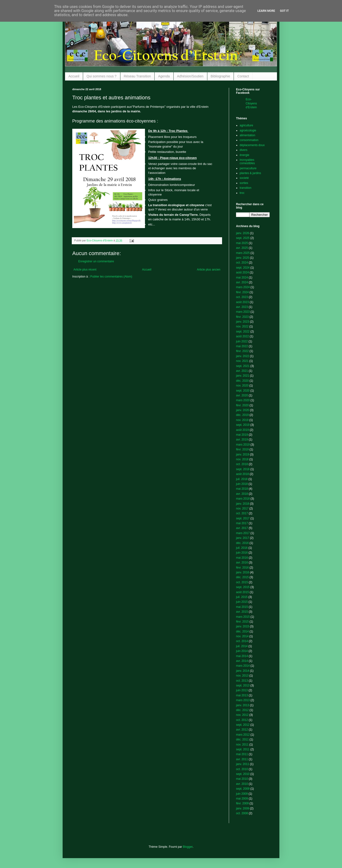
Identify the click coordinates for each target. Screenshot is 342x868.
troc (242, 193)
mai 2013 (242, 695)
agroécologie (248, 130)
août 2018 (242, 474)
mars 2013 (243, 700)
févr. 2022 (242, 351)
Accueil (74, 76)
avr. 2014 (242, 661)
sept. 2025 (243, 238)
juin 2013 (242, 690)
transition (246, 188)
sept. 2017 (243, 518)
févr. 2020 (242, 405)
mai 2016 (242, 558)
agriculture (246, 125)
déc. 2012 (242, 710)
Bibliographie (220, 76)
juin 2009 (242, 794)
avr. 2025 (242, 248)
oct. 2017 (242, 513)
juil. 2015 (242, 597)
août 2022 (242, 336)
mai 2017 (242, 523)
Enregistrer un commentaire (96, 261)
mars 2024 (243, 287)
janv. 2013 (243, 705)
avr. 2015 (242, 612)
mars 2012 (243, 735)
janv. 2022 (243, 356)
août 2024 (242, 272)
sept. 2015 (243, 587)
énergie (244, 155)
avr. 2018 (242, 494)
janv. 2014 (243, 671)
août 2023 (242, 302)
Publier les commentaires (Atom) (111, 277)
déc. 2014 (242, 631)
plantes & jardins (250, 173)
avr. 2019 (242, 440)
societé (244, 178)
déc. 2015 (242, 577)
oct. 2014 (242, 641)
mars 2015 (243, 617)
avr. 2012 (242, 730)
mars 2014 (243, 666)
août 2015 (242, 592)
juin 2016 (242, 553)
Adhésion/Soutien (190, 76)
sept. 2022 (243, 332)
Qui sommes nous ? (102, 76)
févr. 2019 (242, 449)
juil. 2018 (242, 479)
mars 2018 (243, 499)
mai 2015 (242, 607)
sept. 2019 (243, 425)
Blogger (188, 847)
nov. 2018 (242, 459)
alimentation (247, 135)
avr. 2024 (242, 282)
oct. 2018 (242, 464)
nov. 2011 (242, 745)
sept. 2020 (243, 391)
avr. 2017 (242, 528)
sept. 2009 (243, 789)
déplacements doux (252, 145)
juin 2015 (242, 602)
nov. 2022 (242, 326)
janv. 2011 (243, 764)
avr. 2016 (242, 563)
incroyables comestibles (247, 162)
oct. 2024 (242, 263)
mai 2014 (242, 656)
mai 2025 (242, 243)
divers (243, 150)
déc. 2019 (242, 415)
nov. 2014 (242, 636)
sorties (244, 183)
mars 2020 (243, 400)
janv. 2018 (243, 504)
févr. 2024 (242, 292)
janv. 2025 (243, 258)
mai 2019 (242, 435)
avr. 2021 (242, 371)
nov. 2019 (242, 420)
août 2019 (242, 430)
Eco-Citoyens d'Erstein (251, 103)
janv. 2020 (243, 410)
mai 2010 (242, 779)
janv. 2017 (243, 538)
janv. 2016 (243, 572)
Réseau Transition (137, 76)
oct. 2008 (242, 813)
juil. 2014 (242, 646)
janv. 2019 (243, 454)
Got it (284, 11)
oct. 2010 (242, 769)
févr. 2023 (242, 317)
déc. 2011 (242, 739)
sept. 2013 (243, 685)
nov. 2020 (242, 386)
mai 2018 (242, 489)
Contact (243, 76)
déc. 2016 (242, 543)
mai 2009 (242, 799)
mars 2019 (243, 445)
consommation (249, 140)
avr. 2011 (242, 759)
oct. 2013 (242, 681)
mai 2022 (242, 346)
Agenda (164, 76)
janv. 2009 (243, 808)
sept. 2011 (243, 749)
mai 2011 (242, 754)
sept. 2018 (243, 469)
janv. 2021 (243, 376)
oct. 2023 (242, 297)
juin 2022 (242, 341)
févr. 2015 (242, 622)
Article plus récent (85, 270)
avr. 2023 (242, 307)
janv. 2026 (243, 233)
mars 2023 (243, 312)
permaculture (248, 168)
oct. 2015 (242, 582)
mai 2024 (242, 278)
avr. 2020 (242, 395)
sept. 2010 (243, 774)
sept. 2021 (243, 366)
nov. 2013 (242, 676)
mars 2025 (243, 253)
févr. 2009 (242, 803)
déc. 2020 (242, 381)
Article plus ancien (209, 270)
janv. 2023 (243, 322)
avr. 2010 (242, 784)
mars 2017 (243, 533)
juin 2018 (242, 484)
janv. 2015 (243, 626)
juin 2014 (242, 651)
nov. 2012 (242, 715)
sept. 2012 (243, 725)
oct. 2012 (242, 720)
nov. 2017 (242, 509)
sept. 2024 (243, 268)
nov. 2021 (242, 361)
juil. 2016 (242, 548)
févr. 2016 (242, 568)
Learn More (266, 11)
